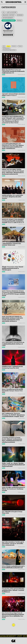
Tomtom (20, 46)
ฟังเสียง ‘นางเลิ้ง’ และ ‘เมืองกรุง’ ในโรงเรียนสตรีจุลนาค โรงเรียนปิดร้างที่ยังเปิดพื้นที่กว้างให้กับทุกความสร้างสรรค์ (13, 465)
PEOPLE (19, 20)
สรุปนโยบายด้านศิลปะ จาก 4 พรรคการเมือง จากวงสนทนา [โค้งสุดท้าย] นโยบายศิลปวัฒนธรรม (12, 197)
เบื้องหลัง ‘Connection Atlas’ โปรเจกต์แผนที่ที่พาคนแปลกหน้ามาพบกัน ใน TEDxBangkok (13, 268)
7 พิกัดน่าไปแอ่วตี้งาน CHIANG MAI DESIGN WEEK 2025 (11, 244)
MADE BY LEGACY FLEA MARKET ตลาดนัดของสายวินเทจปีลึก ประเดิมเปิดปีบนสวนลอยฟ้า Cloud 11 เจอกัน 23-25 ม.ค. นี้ (13, 221)
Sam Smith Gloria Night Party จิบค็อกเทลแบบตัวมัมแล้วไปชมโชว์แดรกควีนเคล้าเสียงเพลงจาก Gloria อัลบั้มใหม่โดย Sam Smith (13, 615)
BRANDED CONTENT (9, 15)
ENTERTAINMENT (8, 18)
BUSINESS (20, 15)
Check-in (14, 46)
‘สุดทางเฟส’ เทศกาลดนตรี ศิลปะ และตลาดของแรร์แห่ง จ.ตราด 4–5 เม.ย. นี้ (13, 95)
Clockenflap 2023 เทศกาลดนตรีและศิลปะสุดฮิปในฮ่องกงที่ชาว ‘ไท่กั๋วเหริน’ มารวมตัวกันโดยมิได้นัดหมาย (13, 590)
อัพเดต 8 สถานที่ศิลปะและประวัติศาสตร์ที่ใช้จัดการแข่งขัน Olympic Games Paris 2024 (12, 391)
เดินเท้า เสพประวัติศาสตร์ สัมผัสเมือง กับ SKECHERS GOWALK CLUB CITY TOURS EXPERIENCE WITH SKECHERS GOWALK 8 (12, 319)
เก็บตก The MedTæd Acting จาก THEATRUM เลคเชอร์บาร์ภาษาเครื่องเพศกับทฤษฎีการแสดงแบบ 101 (13, 71)
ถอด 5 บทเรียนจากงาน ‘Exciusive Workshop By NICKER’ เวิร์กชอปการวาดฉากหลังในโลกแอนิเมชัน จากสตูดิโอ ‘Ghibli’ (13, 415)
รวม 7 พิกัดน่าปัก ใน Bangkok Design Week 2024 (12, 512)
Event (8, 46)
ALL (4, 12)
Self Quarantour (6, 48)
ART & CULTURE (12, 12)
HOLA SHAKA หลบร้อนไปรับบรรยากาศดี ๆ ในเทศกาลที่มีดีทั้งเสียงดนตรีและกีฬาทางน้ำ (13, 567)
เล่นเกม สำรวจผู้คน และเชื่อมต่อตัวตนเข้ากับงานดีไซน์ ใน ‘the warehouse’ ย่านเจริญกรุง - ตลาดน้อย (13, 489)
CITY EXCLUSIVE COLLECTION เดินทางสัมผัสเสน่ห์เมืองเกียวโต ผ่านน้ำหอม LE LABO (13, 344)
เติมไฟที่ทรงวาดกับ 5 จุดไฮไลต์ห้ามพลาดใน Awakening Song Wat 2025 (12, 367)
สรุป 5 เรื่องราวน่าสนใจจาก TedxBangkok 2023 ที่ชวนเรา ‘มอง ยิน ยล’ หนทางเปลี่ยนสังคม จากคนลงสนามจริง (13, 543)
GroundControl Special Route (9, 50)
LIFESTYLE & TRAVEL (9, 20)
